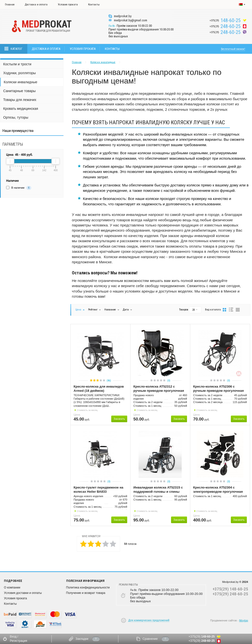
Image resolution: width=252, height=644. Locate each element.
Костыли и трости (17, 64)
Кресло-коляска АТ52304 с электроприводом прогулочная (218, 490)
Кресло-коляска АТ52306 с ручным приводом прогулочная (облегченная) (218, 389)
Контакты (94, 5)
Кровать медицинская (21, 109)
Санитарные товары (19, 91)
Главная (10, 5)
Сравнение (150, 639)
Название (110, 310)
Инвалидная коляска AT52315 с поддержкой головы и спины (158, 490)
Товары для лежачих (20, 100)
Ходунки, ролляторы (19, 73)
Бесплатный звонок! (233, 49)
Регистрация (18, 641)
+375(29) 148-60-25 (230, 589)
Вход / (14, 637)
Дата (126, 310)
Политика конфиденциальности (88, 588)
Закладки (82, 639)
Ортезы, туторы (16, 117)
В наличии (18, 188)
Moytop (244, 620)
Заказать (119, 419)
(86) (109, 381)
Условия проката (68, 5)
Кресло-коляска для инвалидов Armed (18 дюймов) (99, 389)
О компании (12, 588)
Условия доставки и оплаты (23, 593)
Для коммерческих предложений (149, 620)
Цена (78, 310)
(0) (169, 381)
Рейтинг (93, 310)
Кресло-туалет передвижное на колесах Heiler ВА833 (98, 490)
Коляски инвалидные (21, 82)
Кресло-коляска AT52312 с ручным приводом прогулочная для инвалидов (159, 389)
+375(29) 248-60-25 (230, 594)
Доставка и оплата (36, 5)
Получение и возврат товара (86, 593)
